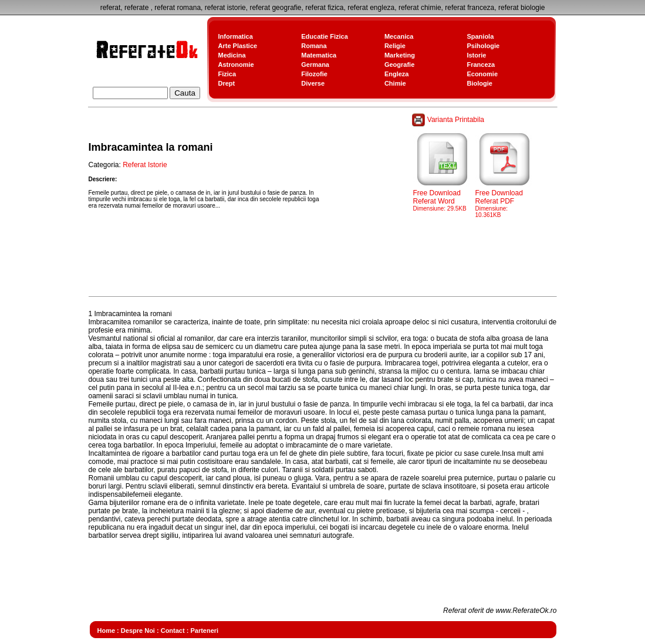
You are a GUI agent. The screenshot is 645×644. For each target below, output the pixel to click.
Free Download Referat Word (443, 197)
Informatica (236, 36)
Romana (314, 46)
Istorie (476, 55)
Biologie (479, 83)
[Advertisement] (302, 266)
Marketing (400, 55)
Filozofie (314, 74)
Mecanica (399, 36)
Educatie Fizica (324, 36)
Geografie (399, 65)
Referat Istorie (145, 165)
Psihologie (483, 46)
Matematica (319, 55)
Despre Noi (138, 631)
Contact (173, 631)
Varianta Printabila (449, 120)
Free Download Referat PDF (505, 200)
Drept (227, 83)
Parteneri (204, 631)
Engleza (397, 74)
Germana (315, 65)
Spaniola (480, 36)
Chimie (395, 83)
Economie (482, 74)
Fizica (227, 74)
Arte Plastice (238, 46)
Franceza (481, 65)
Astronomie (236, 65)
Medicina (232, 55)
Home (107, 631)
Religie (395, 46)
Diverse (313, 83)
